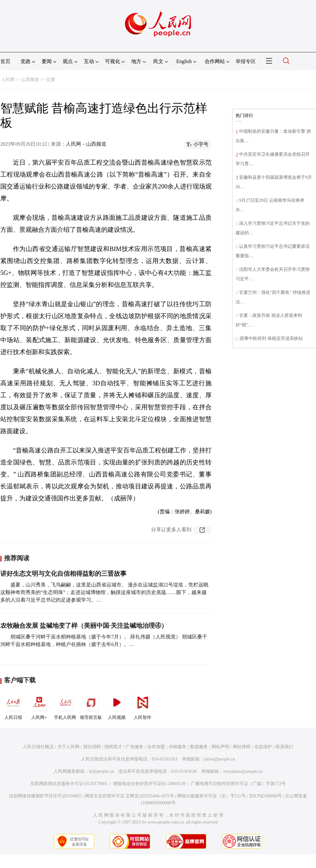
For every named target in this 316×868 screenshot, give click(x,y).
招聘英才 (113, 747)
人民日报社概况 (38, 747)
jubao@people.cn (219, 759)
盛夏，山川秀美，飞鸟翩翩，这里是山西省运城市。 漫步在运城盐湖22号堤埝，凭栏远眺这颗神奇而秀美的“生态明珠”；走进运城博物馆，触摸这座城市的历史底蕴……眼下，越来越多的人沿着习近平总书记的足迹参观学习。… (104, 592)
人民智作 (143, 706)
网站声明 (220, 747)
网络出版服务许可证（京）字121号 (211, 796)
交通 (50, 80)
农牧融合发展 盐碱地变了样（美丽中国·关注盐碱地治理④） (84, 626)
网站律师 (242, 747)
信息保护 (263, 747)
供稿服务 (178, 747)
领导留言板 (91, 706)
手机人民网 (65, 706)
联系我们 (284, 747)
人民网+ (39, 706)
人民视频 (117, 706)
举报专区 (246, 61)
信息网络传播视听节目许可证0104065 (45, 796)
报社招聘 (92, 747)
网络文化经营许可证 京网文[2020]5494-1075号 (130, 796)
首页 (5, 61)
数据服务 (199, 747)
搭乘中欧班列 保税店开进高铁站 (271, 338)
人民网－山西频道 (86, 144)
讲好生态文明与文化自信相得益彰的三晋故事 (63, 574)
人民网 (8, 80)
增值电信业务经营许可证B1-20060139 (149, 784)
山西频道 (30, 80)
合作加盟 (156, 747)
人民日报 (13, 706)
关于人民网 (68, 747)
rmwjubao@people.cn (243, 771)
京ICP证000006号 (266, 796)
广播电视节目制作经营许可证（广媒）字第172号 (238, 784)
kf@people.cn (101, 771)
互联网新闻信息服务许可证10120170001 (69, 784)
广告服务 (135, 747)
